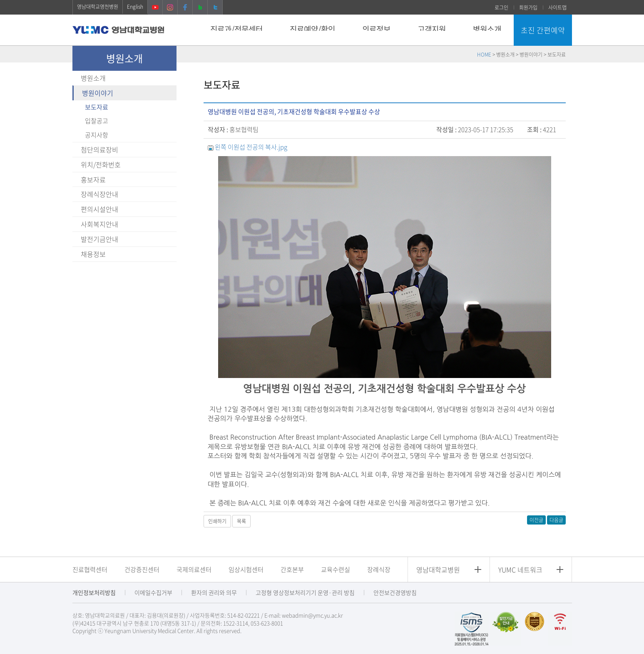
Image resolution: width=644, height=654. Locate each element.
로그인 (501, 7)
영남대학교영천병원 (98, 7)
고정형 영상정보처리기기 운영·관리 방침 (305, 592)
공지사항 (97, 135)
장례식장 (379, 569)
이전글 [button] (536, 520)
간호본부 (292, 569)
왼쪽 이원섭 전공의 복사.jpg (251, 147)
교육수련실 (336, 569)
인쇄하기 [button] (217, 521)
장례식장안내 (99, 194)
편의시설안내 (99, 209)
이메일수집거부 (153, 592)
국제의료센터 (194, 569)
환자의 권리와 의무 (214, 592)
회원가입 (528, 7)
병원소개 (487, 29)
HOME (484, 55)
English (135, 7)
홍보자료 (93, 179)
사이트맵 (557, 7)
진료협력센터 (90, 569)
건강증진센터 (142, 569)
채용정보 (93, 254)
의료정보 (376, 29)
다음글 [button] (556, 520)
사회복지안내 (99, 224)
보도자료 (97, 107)
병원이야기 (98, 93)
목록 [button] (241, 521)
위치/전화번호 (101, 164)
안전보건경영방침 (395, 592)
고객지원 (432, 29)
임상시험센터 (246, 569)
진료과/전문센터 (236, 29)
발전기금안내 (99, 239)
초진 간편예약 (543, 30)
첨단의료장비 (99, 149)
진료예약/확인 (312, 29)
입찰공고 (97, 121)
